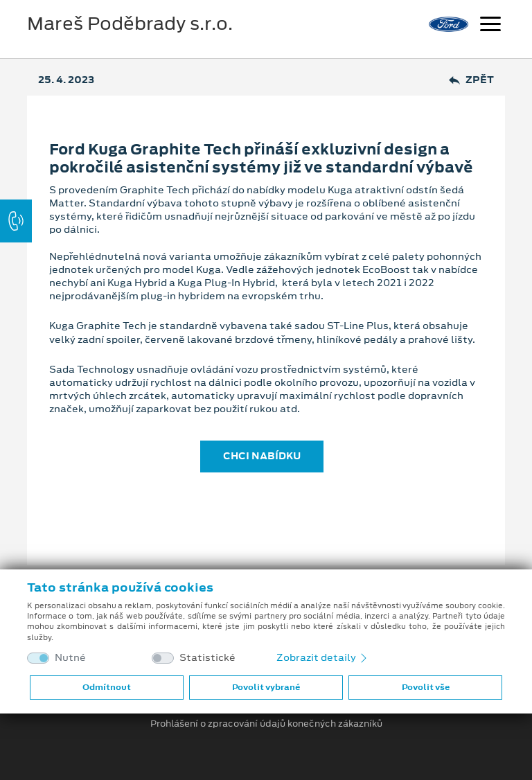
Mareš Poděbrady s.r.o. (130, 24)
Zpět (471, 80)
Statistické (207, 658)
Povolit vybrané (266, 687)
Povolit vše (426, 687)
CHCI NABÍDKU (262, 456)
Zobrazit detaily (323, 657)
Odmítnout (107, 687)
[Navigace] (490, 26)
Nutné (70, 658)
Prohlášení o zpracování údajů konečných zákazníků (266, 724)
